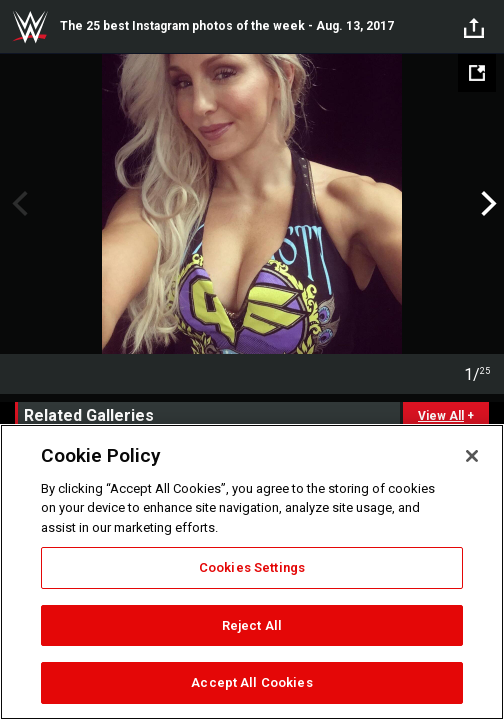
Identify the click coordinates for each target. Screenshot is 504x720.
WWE (30, 27)
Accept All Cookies (251, 682)
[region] (252, 572)
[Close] (472, 456)
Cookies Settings (252, 567)
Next (486, 204)
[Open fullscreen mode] (477, 73)
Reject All (252, 625)
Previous (17, 204)
